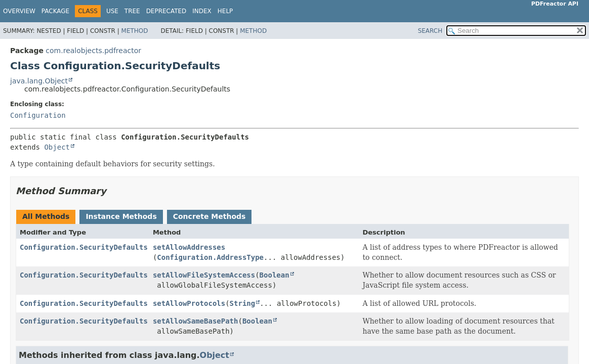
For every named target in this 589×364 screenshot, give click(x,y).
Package (55, 11)
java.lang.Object (39, 81)
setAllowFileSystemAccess (204, 275)
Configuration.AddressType (210, 257)
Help (225, 11)
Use (112, 11)
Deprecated (166, 11)
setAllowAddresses (189, 247)
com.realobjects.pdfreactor (93, 51)
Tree (132, 11)
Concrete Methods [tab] (209, 216)
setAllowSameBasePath (196, 321)
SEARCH (430, 31)
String (243, 303)
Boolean (275, 275)
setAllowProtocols (189, 303)
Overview (19, 11)
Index (202, 11)
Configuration (38, 115)
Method (135, 31)
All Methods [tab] (46, 216)
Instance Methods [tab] (121, 216)
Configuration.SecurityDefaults (84, 247)
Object (57, 147)
